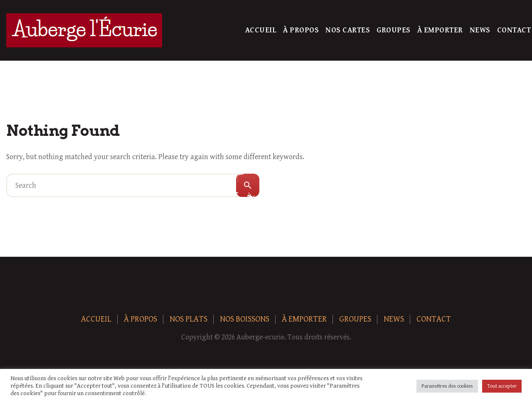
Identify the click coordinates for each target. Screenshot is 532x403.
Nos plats (188, 319)
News (480, 30)
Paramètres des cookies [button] (447, 386)
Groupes (394, 30)
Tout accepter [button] (502, 386)
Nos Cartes (348, 30)
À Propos (301, 30)
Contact (514, 30)
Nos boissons (245, 319)
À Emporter (440, 30)
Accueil (261, 30)
